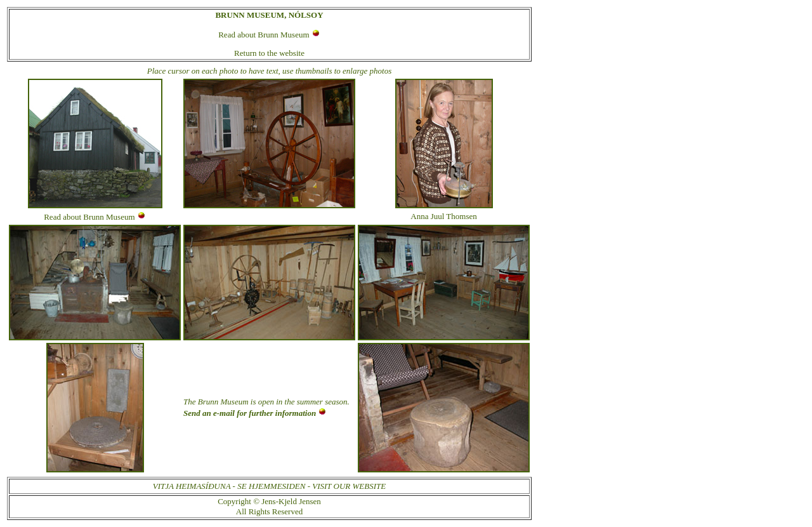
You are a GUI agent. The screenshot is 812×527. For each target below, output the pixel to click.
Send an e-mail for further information (250, 413)
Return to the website (269, 53)
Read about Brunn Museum (264, 35)
